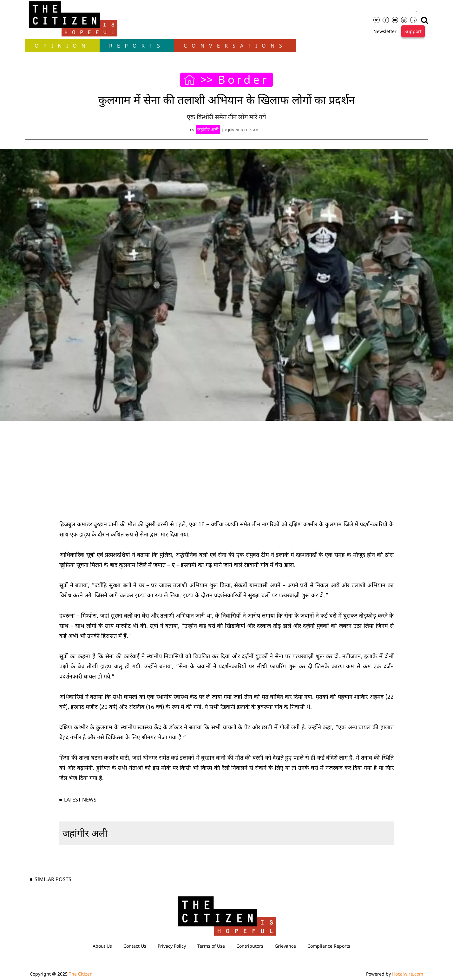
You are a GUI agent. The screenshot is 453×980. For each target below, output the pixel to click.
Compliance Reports (329, 946)
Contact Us (135, 946)
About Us (102, 946)
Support (413, 31)
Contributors (250, 946)
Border (243, 80)
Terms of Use (211, 946)
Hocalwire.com (408, 974)
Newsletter (385, 31)
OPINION (62, 46)
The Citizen (81, 974)
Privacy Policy (172, 946)
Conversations (235, 46)
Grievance (285, 946)
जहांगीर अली (85, 833)
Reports (137, 46)
